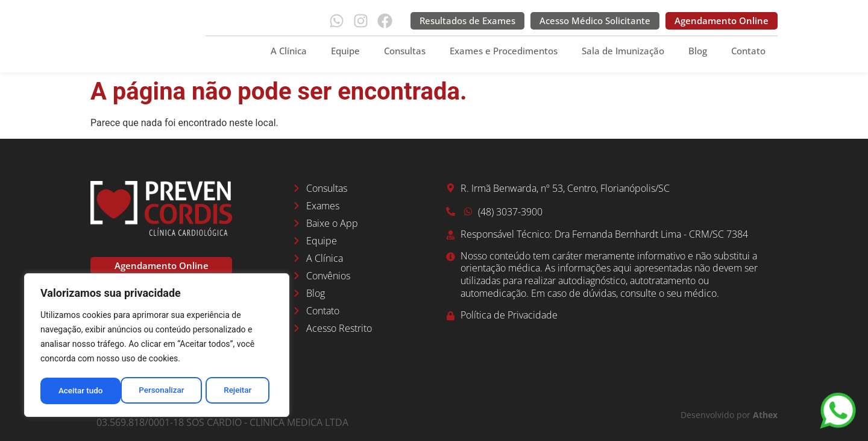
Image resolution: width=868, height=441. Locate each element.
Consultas (405, 51)
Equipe (345, 51)
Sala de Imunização (623, 51)
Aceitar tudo (234, 391)
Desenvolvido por (729, 415)
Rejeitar (157, 391)
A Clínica (289, 51)
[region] (157, 346)
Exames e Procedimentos (504, 51)
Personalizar (81, 391)
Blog (698, 51)
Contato (748, 51)
